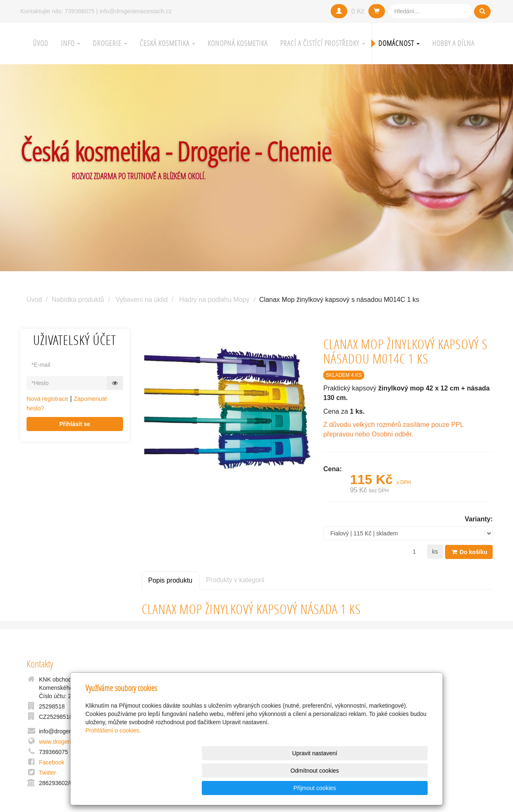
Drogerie (110, 43)
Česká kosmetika (167, 43)
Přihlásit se (75, 424)
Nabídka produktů (78, 300)
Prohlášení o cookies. (113, 765)
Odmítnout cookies (328, 788)
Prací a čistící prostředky (323, 43)
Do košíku (469, 552)
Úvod (41, 43)
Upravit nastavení (259, 788)
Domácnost (399, 43)
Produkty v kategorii (235, 579)
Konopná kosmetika (238, 43)
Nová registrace (47, 399)
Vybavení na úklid (142, 300)
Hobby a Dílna (453, 43)
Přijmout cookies (396, 788)
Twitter (47, 773)
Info (71, 43)
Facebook (52, 762)
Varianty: (479, 519)
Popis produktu (171, 580)
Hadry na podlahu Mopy (214, 300)
